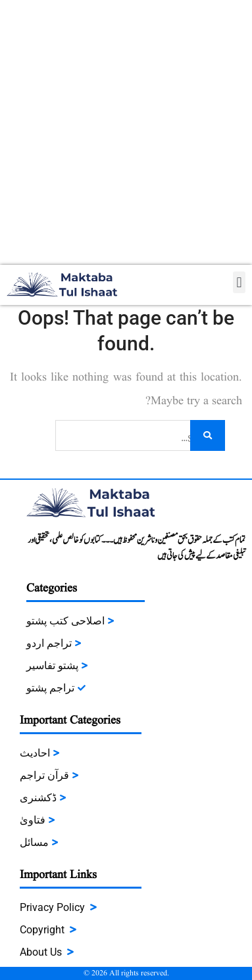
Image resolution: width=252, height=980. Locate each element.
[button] (239, 282)
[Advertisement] (126, 132)
